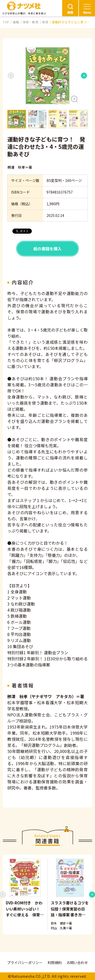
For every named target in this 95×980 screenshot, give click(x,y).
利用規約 (55, 962)
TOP (6, 22)
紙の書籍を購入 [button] (47, 249)
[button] (47, 76)
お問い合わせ (77, 962)
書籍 (16, 22)
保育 (45, 22)
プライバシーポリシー (25, 962)
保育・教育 (31, 22)
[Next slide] (84, 76)
